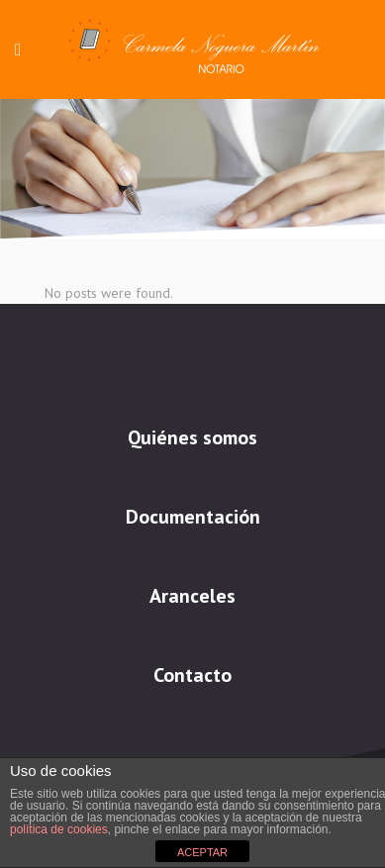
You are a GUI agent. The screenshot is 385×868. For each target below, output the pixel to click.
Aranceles (192, 596)
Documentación (193, 517)
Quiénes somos (192, 437)
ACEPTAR (202, 852)
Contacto (192, 675)
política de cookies (59, 829)
